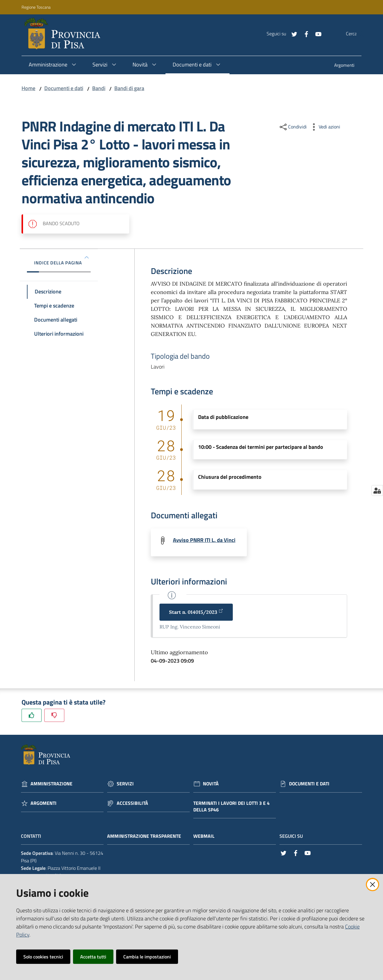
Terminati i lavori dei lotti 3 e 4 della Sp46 (231, 807)
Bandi (99, 88)
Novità (211, 784)
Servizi (125, 784)
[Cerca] (357, 34)
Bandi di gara (129, 88)
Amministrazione (51, 784)
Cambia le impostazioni (147, 957)
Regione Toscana (36, 7)
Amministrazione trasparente (147, 837)
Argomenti (44, 804)
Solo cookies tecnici (43, 957)
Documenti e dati (64, 88)
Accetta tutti (93, 957)
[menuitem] (344, 66)
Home (28, 88)
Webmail (207, 837)
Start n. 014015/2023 (196, 612)
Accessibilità (132, 804)
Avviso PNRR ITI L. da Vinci (204, 540)
